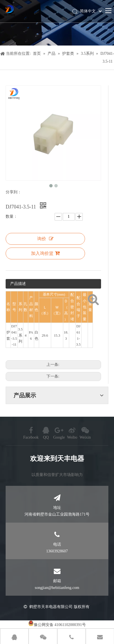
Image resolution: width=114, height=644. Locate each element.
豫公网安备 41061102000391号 (60, 625)
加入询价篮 (45, 253)
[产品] (57, 23)
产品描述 (18, 284)
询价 (45, 239)
